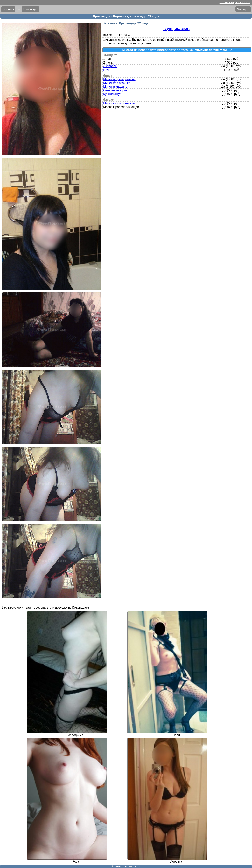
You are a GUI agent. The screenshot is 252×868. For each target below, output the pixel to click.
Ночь (107, 70)
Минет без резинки (117, 83)
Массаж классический (119, 103)
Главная (8, 9)
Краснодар (31, 9)
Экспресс (110, 66)
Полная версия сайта (235, 2)
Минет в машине (115, 87)
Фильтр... (243, 9)
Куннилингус (112, 94)
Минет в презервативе (119, 79)
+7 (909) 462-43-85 (176, 29)
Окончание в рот (115, 90)
